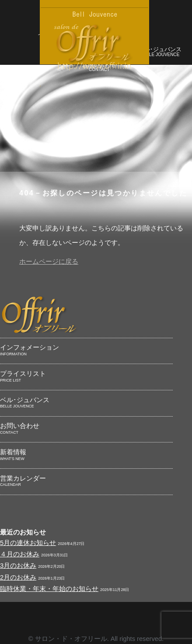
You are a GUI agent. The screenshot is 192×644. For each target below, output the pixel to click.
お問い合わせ (86, 429)
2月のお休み (18, 577)
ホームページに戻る (49, 262)
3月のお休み (18, 566)
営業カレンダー (86, 481)
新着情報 (86, 455)
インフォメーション (86, 350)
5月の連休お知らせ (28, 543)
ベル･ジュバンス (160, 52)
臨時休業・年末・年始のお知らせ (49, 589)
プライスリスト (86, 377)
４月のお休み (20, 554)
